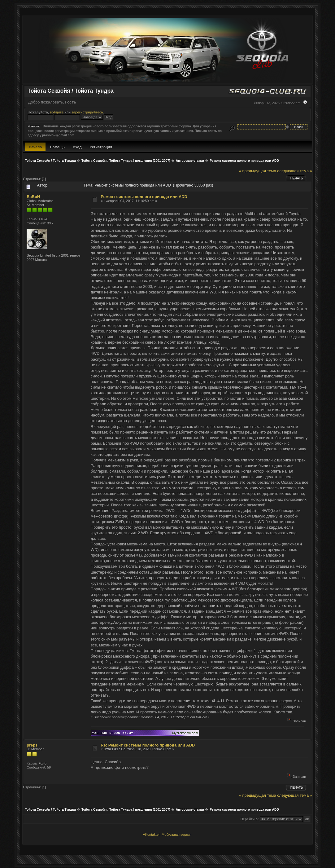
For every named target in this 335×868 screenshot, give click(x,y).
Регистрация (101, 147)
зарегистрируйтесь (87, 112)
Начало (35, 147)
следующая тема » (295, 171)
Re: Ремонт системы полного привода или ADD (148, 745)
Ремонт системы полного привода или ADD (144, 197)
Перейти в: (250, 819)
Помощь (57, 147)
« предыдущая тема (258, 171)
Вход (77, 147)
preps (32, 745)
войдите (57, 112)
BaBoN (33, 197)
